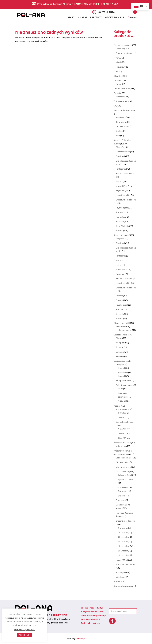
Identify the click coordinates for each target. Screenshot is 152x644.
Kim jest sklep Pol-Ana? (92, 612)
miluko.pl (81, 638)
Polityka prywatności (25, 629)
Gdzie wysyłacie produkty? (93, 615)
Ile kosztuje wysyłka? (91, 619)
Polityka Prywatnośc (91, 623)
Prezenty (96, 17)
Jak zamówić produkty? (92, 608)
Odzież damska (115, 17)
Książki (82, 17)
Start (71, 17)
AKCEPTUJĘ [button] (24, 635)
